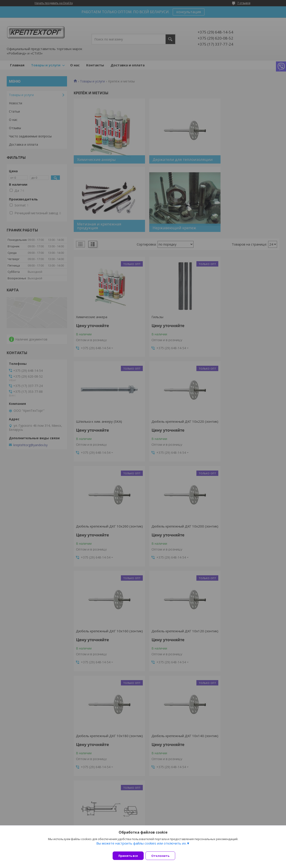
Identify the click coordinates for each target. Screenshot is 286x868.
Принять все (128, 856)
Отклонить (163, 856)
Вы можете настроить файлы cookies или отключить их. (141, 846)
